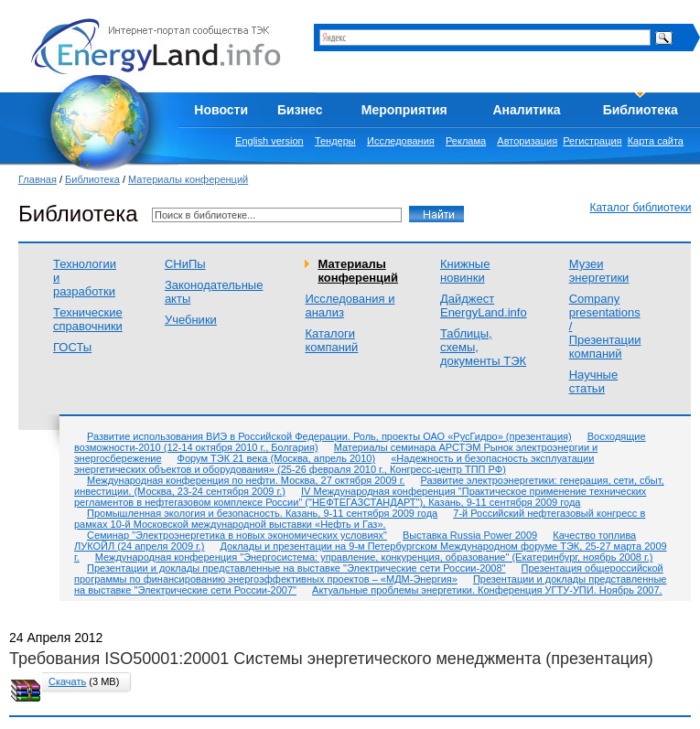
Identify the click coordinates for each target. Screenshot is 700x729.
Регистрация (592, 141)
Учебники (191, 320)
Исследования (401, 141)
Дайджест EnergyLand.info (484, 306)
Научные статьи (594, 381)
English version (269, 141)
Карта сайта (656, 141)
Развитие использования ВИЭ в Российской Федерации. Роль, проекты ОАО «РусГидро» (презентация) (329, 436)
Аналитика (526, 110)
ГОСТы (72, 347)
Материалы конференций (188, 179)
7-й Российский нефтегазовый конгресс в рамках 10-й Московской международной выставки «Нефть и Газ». (360, 519)
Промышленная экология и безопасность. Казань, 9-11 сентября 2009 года (262, 513)
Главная (38, 179)
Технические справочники (88, 319)
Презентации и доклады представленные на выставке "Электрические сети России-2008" (296, 568)
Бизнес (300, 110)
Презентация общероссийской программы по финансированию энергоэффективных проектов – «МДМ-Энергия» (369, 574)
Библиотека (641, 110)
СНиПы (185, 264)
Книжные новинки (465, 271)
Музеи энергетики (599, 271)
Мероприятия (404, 110)
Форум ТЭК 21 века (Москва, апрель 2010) (277, 458)
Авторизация (527, 141)
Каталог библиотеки (640, 208)
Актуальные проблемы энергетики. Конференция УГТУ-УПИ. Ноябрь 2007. (487, 590)
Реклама (466, 141)
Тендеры (335, 141)
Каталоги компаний (331, 340)
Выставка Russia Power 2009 (470, 535)
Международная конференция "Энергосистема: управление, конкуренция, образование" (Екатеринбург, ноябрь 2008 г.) (374, 557)
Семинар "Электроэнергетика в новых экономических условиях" (237, 535)
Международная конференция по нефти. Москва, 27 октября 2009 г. (246, 480)
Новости (221, 110)
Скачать (67, 681)
